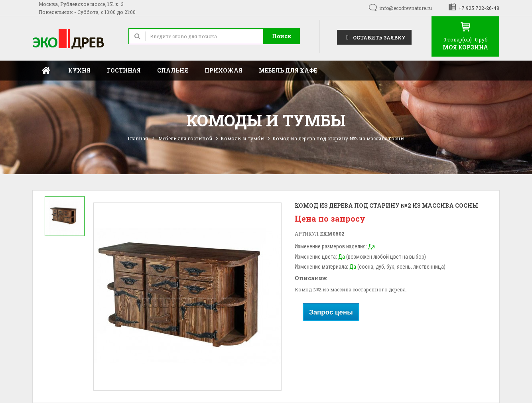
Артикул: (307, 234)
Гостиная (124, 70)
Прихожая (224, 70)
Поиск (282, 36)
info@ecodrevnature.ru (406, 8)
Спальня (173, 70)
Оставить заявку (374, 37)
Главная (46, 71)
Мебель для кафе (288, 70)
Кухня (79, 70)
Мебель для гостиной (185, 138)
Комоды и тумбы (242, 138)
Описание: (311, 278)
